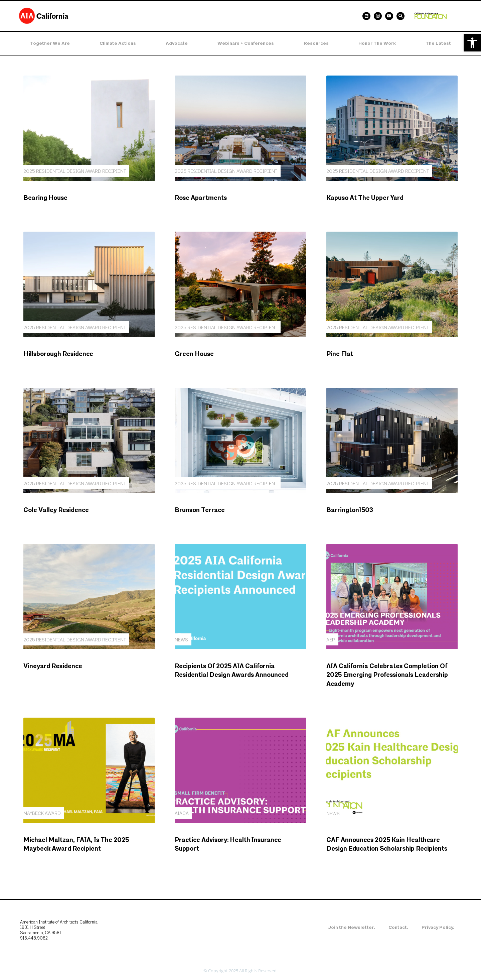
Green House (194, 354)
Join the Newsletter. (352, 927)
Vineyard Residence (53, 666)
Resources (316, 43)
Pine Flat (340, 354)
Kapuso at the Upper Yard (365, 198)
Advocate (177, 43)
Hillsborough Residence (58, 354)
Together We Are (50, 43)
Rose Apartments (201, 198)
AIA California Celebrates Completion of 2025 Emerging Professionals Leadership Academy (387, 675)
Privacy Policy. (438, 927)
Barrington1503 (350, 510)
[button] (472, 43)
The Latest (438, 43)
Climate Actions (118, 43)
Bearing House (45, 198)
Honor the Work (377, 43)
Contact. (398, 927)
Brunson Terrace (200, 510)
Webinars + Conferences (246, 43)
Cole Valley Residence (56, 510)
